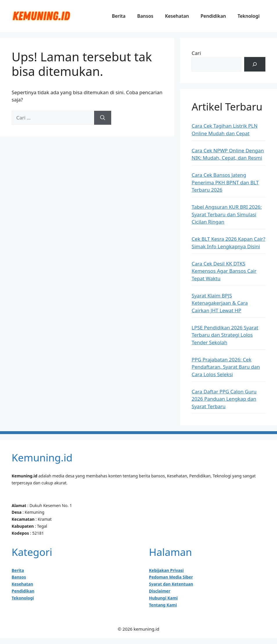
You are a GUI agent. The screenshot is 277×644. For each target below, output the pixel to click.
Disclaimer (160, 591)
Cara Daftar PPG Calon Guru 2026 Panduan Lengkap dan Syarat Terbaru (224, 399)
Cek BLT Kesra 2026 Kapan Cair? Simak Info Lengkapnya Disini (229, 243)
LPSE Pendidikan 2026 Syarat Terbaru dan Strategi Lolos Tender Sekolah (225, 335)
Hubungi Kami (163, 598)
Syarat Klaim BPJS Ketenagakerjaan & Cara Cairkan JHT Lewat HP (220, 303)
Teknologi (249, 16)
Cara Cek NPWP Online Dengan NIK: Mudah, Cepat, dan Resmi (228, 154)
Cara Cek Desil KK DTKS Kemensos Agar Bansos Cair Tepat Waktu (224, 271)
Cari (196, 53)
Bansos (145, 16)
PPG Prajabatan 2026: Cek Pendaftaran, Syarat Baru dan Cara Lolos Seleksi (226, 367)
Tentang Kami (163, 605)
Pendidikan (213, 16)
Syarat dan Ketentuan (171, 584)
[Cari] (103, 118)
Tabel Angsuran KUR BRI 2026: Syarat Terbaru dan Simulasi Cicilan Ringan (227, 214)
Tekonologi (23, 598)
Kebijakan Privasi (166, 570)
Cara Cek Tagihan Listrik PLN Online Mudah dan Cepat (225, 130)
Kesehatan (177, 16)
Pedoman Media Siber (171, 577)
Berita (119, 16)
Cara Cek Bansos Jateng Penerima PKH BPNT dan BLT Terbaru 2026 (225, 182)
